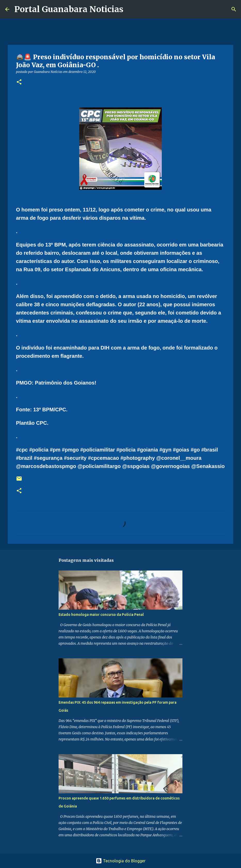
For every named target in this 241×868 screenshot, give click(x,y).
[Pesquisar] (131, 9)
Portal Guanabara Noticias (69, 9)
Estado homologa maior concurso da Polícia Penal (101, 615)
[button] (19, 82)
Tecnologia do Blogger (121, 861)
